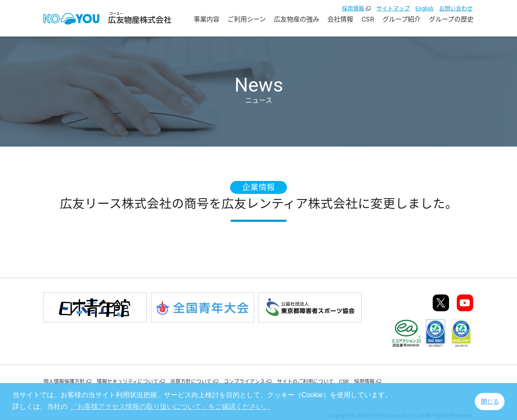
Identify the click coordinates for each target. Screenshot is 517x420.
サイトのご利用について (305, 382)
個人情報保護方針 (64, 382)
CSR (368, 19)
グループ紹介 (402, 19)
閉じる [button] (490, 402)
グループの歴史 (451, 19)
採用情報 (353, 8)
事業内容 (206, 19)
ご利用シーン (247, 19)
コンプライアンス (244, 382)
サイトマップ (393, 8)
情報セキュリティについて (128, 382)
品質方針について (191, 382)
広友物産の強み (297, 19)
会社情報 (340, 19)
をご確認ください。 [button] (170, 406)
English (425, 8)
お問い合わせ (456, 8)
